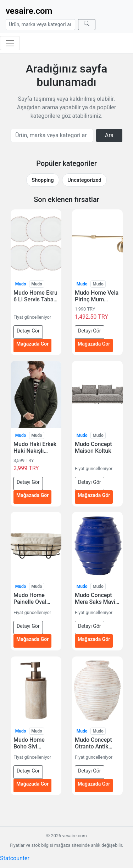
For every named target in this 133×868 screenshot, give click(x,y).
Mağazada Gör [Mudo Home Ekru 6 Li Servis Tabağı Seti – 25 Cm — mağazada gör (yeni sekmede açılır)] (32, 344)
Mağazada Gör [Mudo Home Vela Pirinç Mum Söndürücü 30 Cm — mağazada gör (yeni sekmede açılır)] (94, 344)
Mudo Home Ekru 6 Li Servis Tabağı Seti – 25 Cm (36, 296)
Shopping (43, 180)
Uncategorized (84, 180)
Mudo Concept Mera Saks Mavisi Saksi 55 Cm (97, 598)
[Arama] (40, 25)
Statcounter (15, 858)
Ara (109, 135)
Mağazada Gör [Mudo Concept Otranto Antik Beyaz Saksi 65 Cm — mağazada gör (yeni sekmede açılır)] (94, 784)
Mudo (21, 284)
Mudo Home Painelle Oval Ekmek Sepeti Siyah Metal (31, 598)
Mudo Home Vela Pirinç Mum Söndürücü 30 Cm (97, 296)
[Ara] (87, 25)
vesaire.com (29, 11)
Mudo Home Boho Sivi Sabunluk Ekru (32, 743)
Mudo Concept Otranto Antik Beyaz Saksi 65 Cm (94, 743)
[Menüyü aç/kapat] (10, 43)
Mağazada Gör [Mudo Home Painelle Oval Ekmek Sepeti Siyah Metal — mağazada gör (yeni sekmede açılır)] (32, 640)
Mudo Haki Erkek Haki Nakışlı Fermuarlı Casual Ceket (35, 447)
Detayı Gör (28, 331)
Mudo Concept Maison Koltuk (93, 447)
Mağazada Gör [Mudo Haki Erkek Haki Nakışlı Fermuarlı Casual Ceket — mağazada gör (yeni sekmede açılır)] (32, 495)
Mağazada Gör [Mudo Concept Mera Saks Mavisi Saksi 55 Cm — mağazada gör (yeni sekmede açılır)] (94, 640)
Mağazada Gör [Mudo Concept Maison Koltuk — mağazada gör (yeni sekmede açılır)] (94, 495)
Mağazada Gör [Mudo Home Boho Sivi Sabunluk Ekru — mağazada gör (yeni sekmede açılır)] (32, 784)
